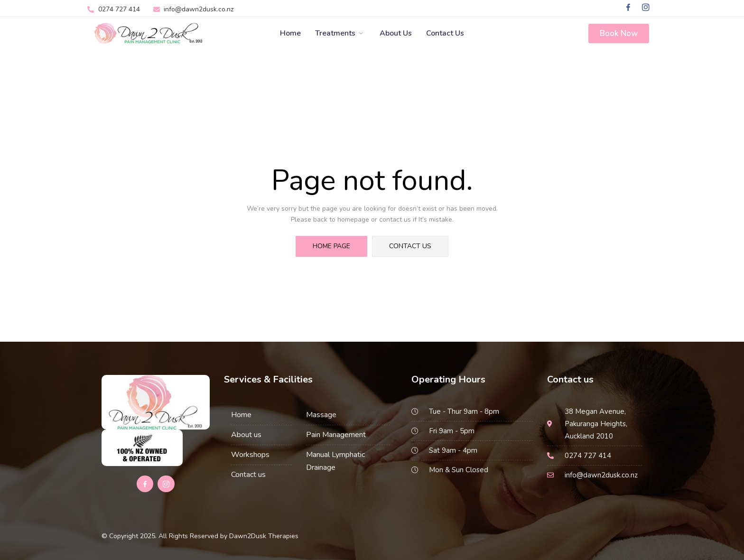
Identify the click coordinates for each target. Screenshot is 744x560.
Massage (321, 415)
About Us (396, 33)
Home (290, 33)
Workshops (250, 455)
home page (331, 246)
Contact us (445, 33)
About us (246, 435)
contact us (410, 246)
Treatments (340, 33)
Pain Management (336, 435)
